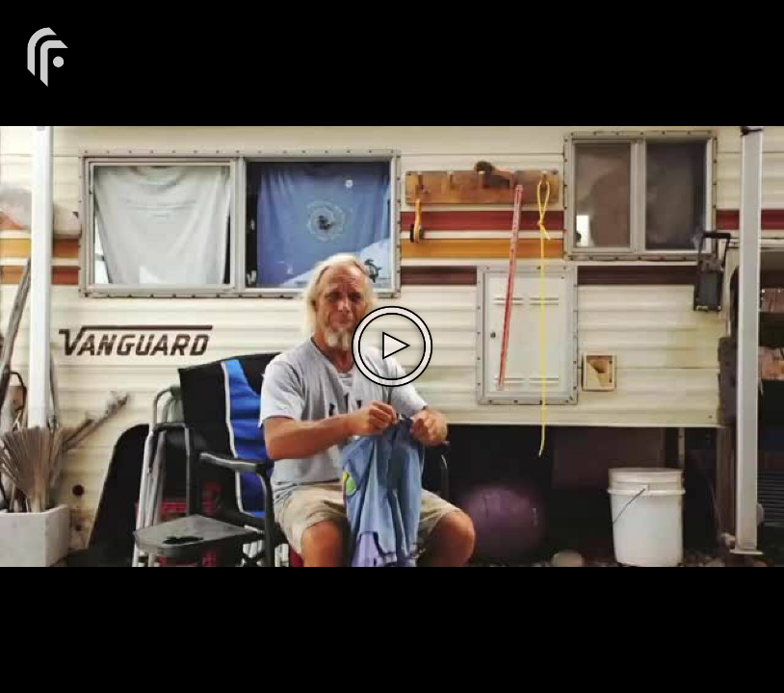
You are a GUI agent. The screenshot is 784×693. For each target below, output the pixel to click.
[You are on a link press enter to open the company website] (48, 55)
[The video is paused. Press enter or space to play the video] (392, 346)
